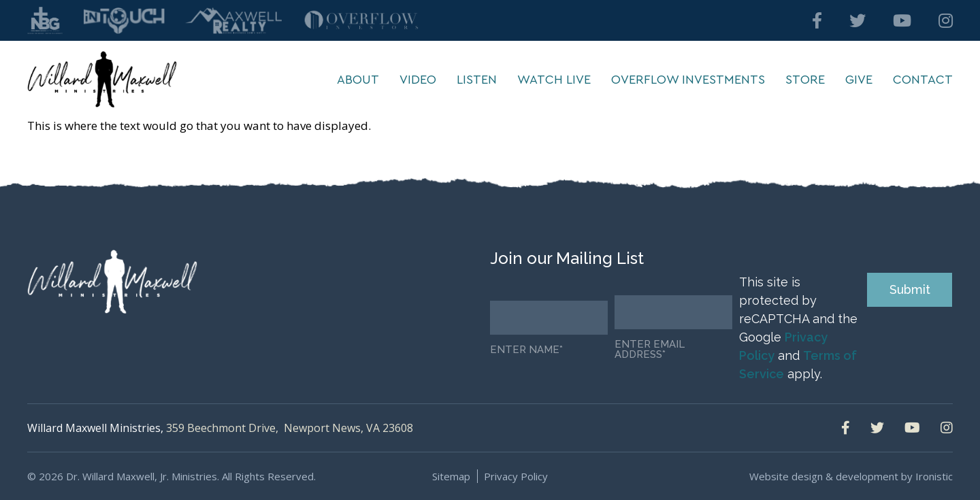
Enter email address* (650, 350)
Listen (477, 80)
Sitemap (451, 476)
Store (805, 80)
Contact (923, 80)
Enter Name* (526, 350)
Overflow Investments (688, 80)
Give (859, 80)
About (358, 80)
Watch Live (554, 80)
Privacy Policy (516, 476)
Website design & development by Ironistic (851, 476)
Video (418, 80)
